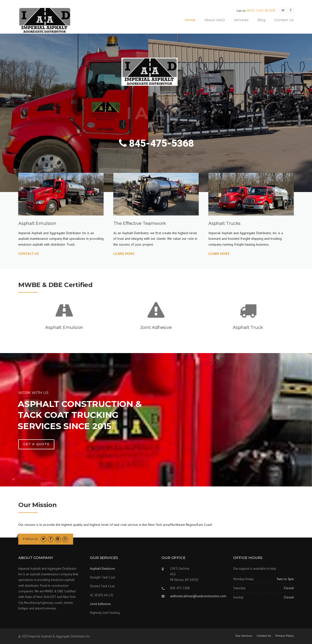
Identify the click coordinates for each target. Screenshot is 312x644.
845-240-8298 (261, 10)
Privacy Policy (285, 636)
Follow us (30, 539)
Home (190, 20)
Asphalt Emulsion (64, 327)
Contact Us (284, 20)
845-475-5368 (156, 143)
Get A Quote (36, 444)
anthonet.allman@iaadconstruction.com (198, 596)
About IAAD (215, 20)
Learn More (124, 254)
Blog (261, 20)
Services (241, 20)
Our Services (244, 636)
